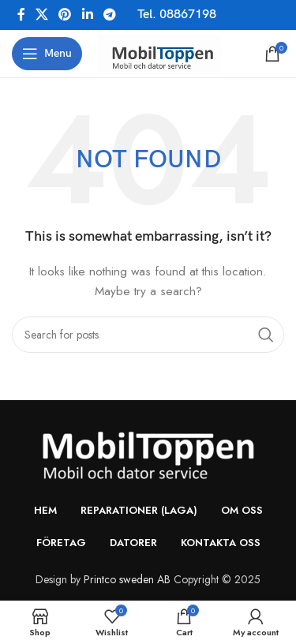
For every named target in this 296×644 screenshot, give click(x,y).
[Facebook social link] (21, 15)
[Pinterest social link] (65, 15)
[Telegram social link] (109, 15)
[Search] (148, 335)
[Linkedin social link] (87, 15)
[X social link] (41, 15)
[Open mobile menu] (47, 54)
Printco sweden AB (127, 579)
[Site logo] (159, 52)
